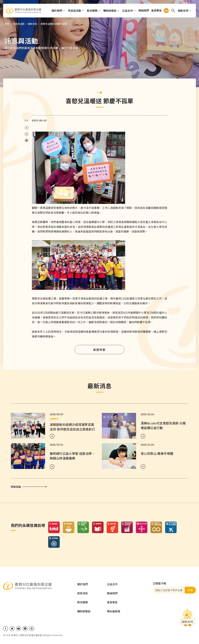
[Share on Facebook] (27, 128)
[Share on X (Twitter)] (27, 134)
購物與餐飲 (110, 11)
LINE (25, 629)
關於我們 (57, 11)
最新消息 (32, 24)
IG (12, 629)
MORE (52, 436)
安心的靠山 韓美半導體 (157, 453)
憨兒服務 (92, 11)
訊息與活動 (75, 11)
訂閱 (190, 590)
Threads (32, 629)
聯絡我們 (144, 10)
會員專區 (156, 10)
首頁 (7, 24)
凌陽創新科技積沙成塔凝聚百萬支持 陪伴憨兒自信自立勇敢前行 (72, 427)
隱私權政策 (114, 611)
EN (166, 11)
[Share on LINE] (27, 141)
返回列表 (99, 350)
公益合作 (127, 11)
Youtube (19, 629)
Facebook (6, 629)
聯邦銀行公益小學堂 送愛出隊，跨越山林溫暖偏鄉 (72, 456)
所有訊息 (16, 487)
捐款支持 (183, 11)
